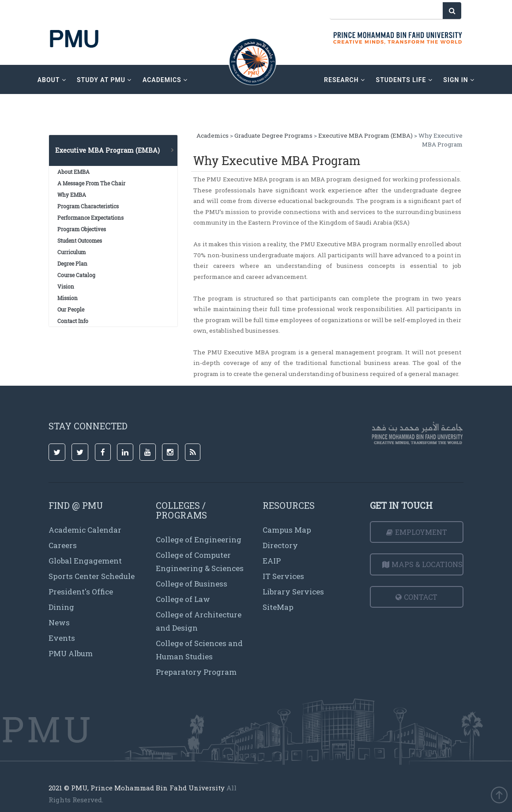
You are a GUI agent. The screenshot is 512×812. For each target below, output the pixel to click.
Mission (68, 298)
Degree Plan (72, 263)
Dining (61, 607)
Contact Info (73, 321)
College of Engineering (199, 539)
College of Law (183, 599)
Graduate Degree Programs (273, 135)
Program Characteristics (88, 206)
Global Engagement (85, 561)
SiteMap (278, 607)
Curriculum (72, 252)
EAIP (272, 561)
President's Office (81, 592)
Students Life (404, 80)
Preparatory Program (196, 672)
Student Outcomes (80, 241)
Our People (71, 309)
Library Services (293, 592)
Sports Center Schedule (92, 576)
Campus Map (287, 530)
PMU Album (71, 653)
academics (165, 80)
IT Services (283, 576)
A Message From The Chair (91, 183)
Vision (66, 286)
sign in (459, 80)
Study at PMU (104, 80)
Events (62, 638)
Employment (417, 532)
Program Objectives (82, 229)
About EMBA (73, 172)
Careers (63, 545)
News (59, 622)
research (344, 80)
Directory (280, 545)
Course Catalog (76, 275)
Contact (416, 597)
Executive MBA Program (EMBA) (365, 135)
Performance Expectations (90, 218)
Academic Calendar (85, 530)
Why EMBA (72, 195)
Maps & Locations (422, 564)
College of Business (192, 584)
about (52, 80)
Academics (213, 135)
